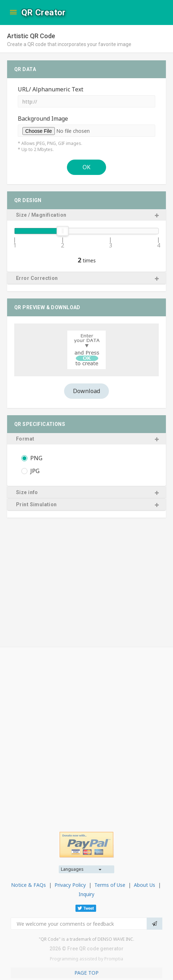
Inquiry (86, 894)
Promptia (114, 959)
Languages (72, 869)
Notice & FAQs (28, 885)
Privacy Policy (70, 885)
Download (86, 391)
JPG (35, 471)
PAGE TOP (86, 973)
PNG (36, 459)
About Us (145, 885)
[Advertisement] (86, 734)
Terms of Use (110, 885)
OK (86, 167)
